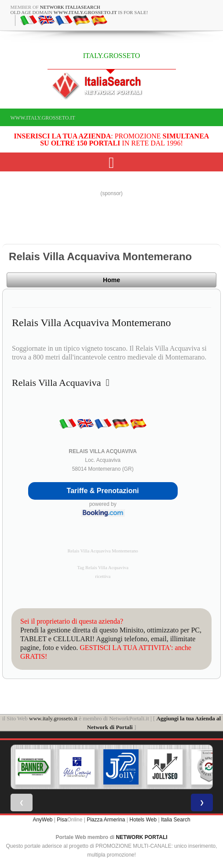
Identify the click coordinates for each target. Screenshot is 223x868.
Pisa (62, 820)
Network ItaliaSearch (70, 7)
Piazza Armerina (106, 820)
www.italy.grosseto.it (43, 118)
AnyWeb (42, 820)
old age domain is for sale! (79, 12)
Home (111, 280)
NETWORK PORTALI (142, 837)
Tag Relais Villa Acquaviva (103, 568)
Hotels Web (143, 820)
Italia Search (176, 820)
